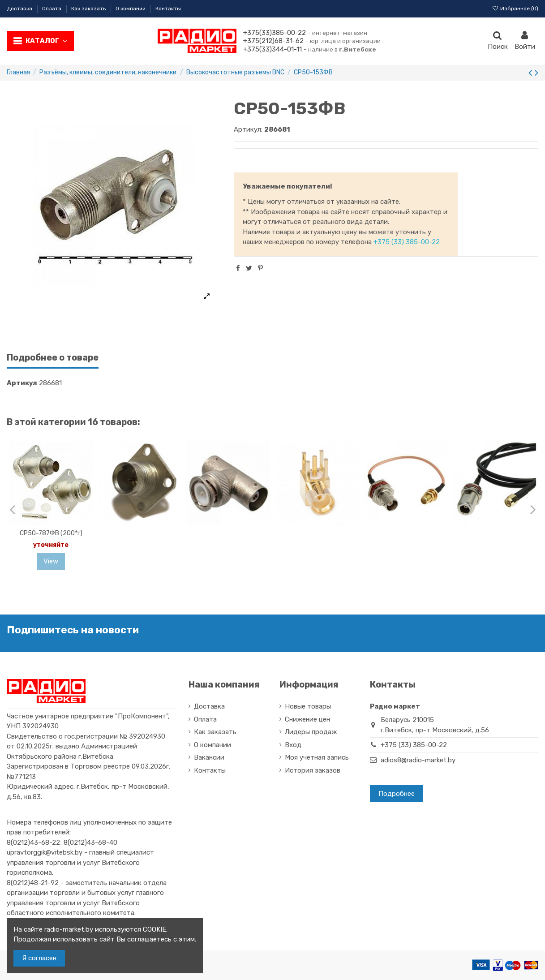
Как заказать (89, 9)
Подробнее (397, 794)
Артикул (22, 383)
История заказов (313, 770)
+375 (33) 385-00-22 (407, 242)
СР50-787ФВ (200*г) (51, 533)
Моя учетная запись (317, 757)
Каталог (46, 41)
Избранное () (515, 9)
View (51, 561)
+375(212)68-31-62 (273, 41)
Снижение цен (307, 719)
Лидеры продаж (311, 732)
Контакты (168, 9)
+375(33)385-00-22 (275, 33)
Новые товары (308, 706)
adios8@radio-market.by (418, 760)
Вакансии (209, 757)
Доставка (20, 9)
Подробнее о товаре (53, 358)
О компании (131, 9)
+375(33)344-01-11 (272, 49)
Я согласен (39, 958)
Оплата (52, 9)
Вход (293, 745)
